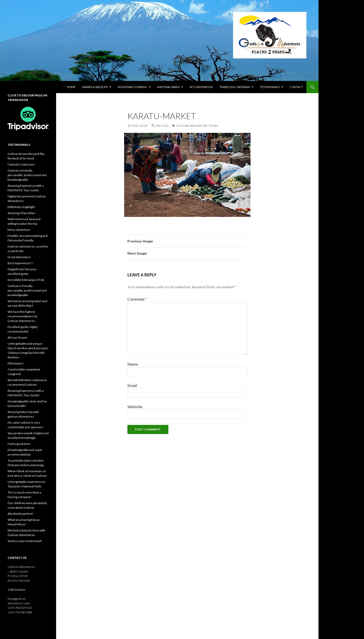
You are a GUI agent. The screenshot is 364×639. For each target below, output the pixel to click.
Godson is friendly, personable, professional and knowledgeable (27, 175)
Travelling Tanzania (235, 87)
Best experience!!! (21, 263)
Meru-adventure (19, 230)
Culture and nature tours (197, 126)
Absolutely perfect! (21, 514)
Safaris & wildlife (95, 87)
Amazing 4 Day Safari (21, 213)
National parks (168, 87)
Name (133, 364)
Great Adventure (19, 257)
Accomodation (201, 87)
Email (132, 385)
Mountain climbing (132, 87)
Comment (137, 299)
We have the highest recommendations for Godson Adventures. (23, 316)
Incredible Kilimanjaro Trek (26, 280)
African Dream (17, 337)
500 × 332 (162, 126)
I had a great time (19, 444)
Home (71, 87)
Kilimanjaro (15, 363)
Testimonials (270, 87)
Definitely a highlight (21, 207)
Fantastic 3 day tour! (21, 164)
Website (135, 407)
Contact (296, 87)
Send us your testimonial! (25, 541)
